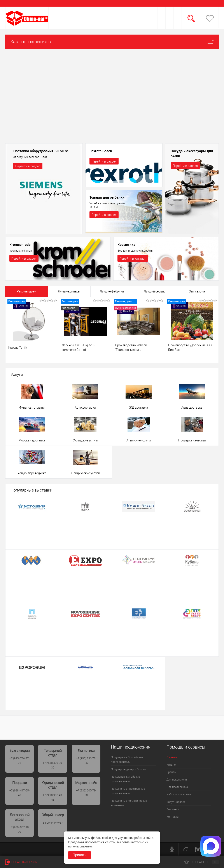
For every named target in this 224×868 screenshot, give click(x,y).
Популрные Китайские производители (125, 779)
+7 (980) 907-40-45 (53, 797)
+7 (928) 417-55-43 (19, 793)
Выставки (173, 809)
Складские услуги (85, 440)
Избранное (201, 862)
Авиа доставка (192, 408)
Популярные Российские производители (127, 759)
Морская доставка (32, 440)
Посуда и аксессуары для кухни (192, 153)
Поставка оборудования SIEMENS (41, 151)
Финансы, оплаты (32, 408)
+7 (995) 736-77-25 (86, 761)
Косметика (126, 245)
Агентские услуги (139, 440)
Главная (172, 757)
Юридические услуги (85, 473)
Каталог (172, 765)
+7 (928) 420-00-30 (53, 765)
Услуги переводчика (32, 473)
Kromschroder (21, 245)
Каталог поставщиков (112, 42)
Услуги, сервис (176, 802)
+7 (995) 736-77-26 (19, 761)
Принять (80, 855)
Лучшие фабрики (112, 291)
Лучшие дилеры (69, 291)
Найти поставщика (179, 794)
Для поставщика (177, 787)
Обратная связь (21, 862)
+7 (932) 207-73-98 (86, 793)
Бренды (171, 772)
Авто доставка (85, 408)
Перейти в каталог (133, 259)
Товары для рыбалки (107, 197)
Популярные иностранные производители (128, 791)
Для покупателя (177, 780)
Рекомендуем (26, 291)
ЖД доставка (139, 408)
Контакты (173, 817)
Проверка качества (192, 440)
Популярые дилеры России (129, 769)
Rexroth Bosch (101, 151)
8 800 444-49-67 (53, 823)
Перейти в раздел (28, 166)
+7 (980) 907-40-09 (19, 829)
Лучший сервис (155, 291)
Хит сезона (197, 291)
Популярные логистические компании (129, 803)
